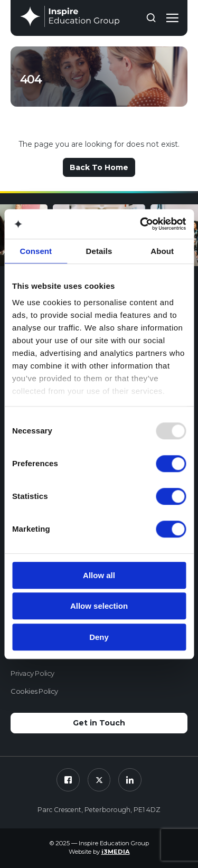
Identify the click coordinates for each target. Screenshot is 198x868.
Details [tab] (99, 251)
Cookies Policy (34, 691)
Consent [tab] (36, 251)
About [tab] (162, 251)
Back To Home (99, 167)
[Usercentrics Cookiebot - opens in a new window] (141, 224)
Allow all (99, 575)
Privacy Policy (32, 673)
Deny (99, 637)
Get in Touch (99, 723)
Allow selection (99, 606)
